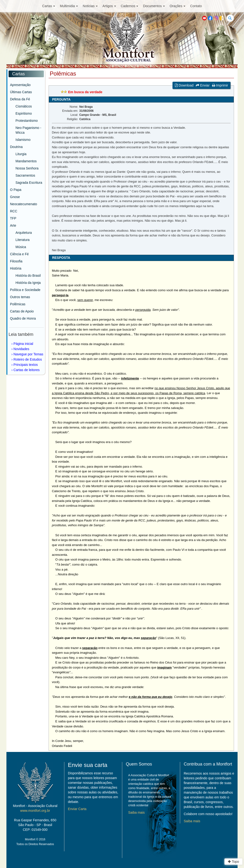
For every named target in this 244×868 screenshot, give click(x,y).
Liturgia (21, 154)
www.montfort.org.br (35, 811)
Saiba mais (136, 812)
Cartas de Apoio (22, 311)
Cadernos (130, 6)
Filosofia (16, 261)
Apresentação (20, 85)
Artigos (109, 6)
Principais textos (26, 365)
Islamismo (23, 140)
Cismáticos (24, 106)
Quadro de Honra (23, 318)
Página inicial (23, 344)
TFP (13, 218)
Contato (196, 6)
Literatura (23, 240)
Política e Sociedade (25, 290)
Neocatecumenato (24, 204)
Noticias (90, 6)
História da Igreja (28, 283)
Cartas (49, 6)
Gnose (15, 197)
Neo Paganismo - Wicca (28, 130)
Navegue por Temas (28, 354)
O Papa (16, 190)
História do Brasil (28, 276)
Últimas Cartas (21, 92)
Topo (233, 862)
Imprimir (220, 85)
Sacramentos (25, 175)
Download (184, 85)
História (16, 268)
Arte (13, 225)
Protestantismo (27, 121)
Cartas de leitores (27, 370)
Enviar (203, 85)
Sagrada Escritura (29, 183)
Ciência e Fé (19, 254)
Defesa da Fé (20, 99)
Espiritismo (24, 113)
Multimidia (69, 6)
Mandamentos (26, 161)
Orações (178, 6)
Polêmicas (18, 304)
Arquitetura (24, 233)
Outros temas (20, 297)
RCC (14, 211)
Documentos (154, 6)
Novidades (21, 349)
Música (21, 247)
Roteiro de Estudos (28, 359)
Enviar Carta (77, 809)
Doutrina (16, 147)
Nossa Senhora (27, 168)
